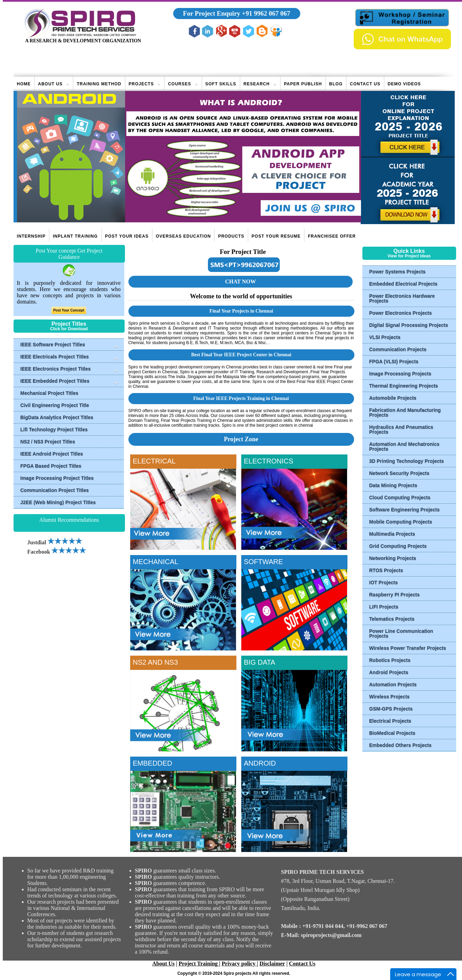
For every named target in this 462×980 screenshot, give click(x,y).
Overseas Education (183, 236)
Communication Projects (398, 349)
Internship (31, 236)
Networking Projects (393, 558)
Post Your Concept (69, 310)
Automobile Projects (393, 398)
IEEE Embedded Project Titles (55, 381)
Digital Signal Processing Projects (409, 325)
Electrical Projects (390, 721)
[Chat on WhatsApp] (402, 47)
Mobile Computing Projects (401, 522)
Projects (141, 84)
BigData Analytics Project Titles (57, 417)
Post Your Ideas (127, 236)
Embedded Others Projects (401, 745)
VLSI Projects (385, 337)
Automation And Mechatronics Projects (405, 446)
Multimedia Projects (392, 534)
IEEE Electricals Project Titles (55, 357)
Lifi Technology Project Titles (54, 429)
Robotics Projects (390, 660)
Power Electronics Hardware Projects (402, 298)
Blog (336, 84)
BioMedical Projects (392, 733)
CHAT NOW (240, 282)
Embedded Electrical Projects (404, 284)
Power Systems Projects (398, 272)
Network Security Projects (400, 473)
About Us (51, 84)
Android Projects (389, 672)
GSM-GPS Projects (391, 709)
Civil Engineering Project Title (55, 405)
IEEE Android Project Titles (52, 454)
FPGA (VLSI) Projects (394, 361)
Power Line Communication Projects (401, 633)
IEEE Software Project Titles (53, 344)
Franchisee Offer (332, 236)
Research (257, 84)
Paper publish (303, 84)
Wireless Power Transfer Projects (408, 648)
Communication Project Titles (55, 490)
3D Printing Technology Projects (407, 461)
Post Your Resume (276, 236)
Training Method (99, 84)
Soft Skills (221, 84)
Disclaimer (272, 964)
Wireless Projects (390, 697)
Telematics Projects (392, 619)
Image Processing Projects (400, 374)
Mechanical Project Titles (49, 393)
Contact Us (365, 84)
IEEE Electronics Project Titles (56, 369)
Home (24, 84)
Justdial (55, 542)
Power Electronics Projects (401, 313)
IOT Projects (384, 582)
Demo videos (404, 84)
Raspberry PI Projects (395, 595)
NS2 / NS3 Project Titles (48, 442)
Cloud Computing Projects (400, 497)
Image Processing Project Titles (57, 478)
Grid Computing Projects (398, 546)
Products (231, 236)
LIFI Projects (384, 607)
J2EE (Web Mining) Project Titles (58, 502)
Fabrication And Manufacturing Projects (405, 412)
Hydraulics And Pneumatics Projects (401, 429)
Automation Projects (393, 684)
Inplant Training (75, 236)
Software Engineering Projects (405, 510)
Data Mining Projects (393, 485)
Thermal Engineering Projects (404, 386)
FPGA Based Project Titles (51, 466)
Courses (179, 84)
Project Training (199, 964)
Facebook (57, 552)
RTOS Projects (386, 570)
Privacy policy (239, 964)
